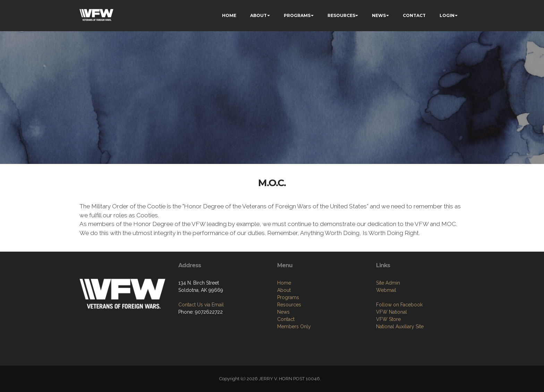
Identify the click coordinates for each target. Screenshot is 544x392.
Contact (286, 354)
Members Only (294, 361)
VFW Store (388, 350)
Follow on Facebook (399, 336)
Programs (288, 332)
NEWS (379, 15)
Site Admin (388, 314)
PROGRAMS (297, 15)
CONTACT (414, 15)
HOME (229, 15)
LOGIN (447, 15)
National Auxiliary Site (400, 358)
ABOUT (258, 15)
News (283, 347)
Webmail (386, 321)
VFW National (392, 343)
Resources (289, 339)
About (284, 325)
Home (284, 317)
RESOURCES (341, 15)
